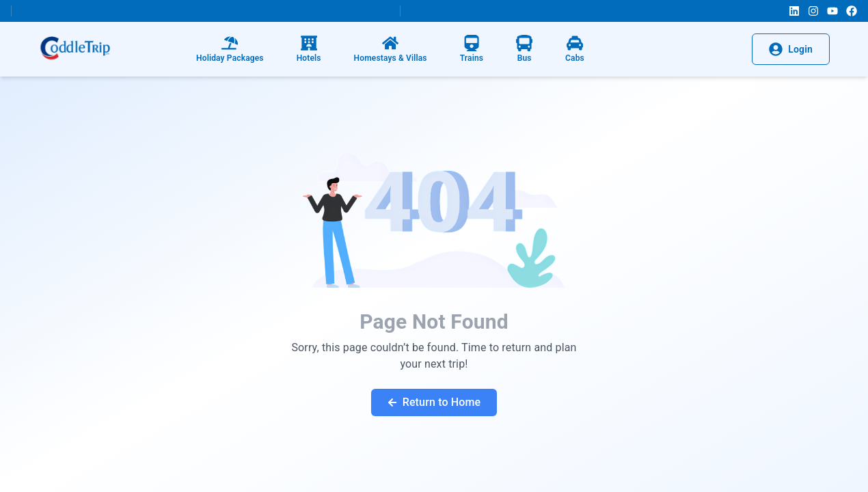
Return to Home (434, 402)
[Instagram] (813, 11)
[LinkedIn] (794, 11)
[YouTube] (832, 11)
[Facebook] (852, 11)
